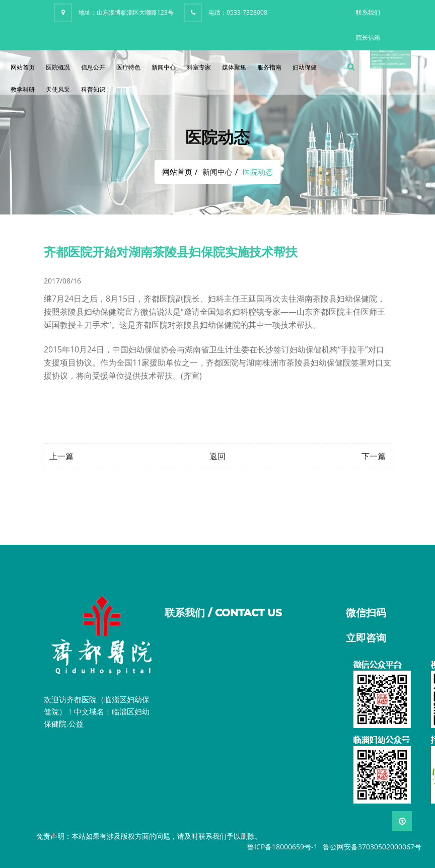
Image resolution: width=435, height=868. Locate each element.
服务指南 (269, 67)
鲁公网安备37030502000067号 (372, 847)
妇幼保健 (305, 67)
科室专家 (199, 67)
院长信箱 (368, 38)
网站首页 (23, 67)
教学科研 (23, 89)
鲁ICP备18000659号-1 (282, 847)
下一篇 (374, 456)
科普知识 (93, 89)
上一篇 (61, 456)
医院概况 (58, 67)
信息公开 (93, 67)
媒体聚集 (234, 67)
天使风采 (58, 89)
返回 (217, 456)
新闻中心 (164, 67)
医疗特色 (128, 67)
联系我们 (368, 12)
